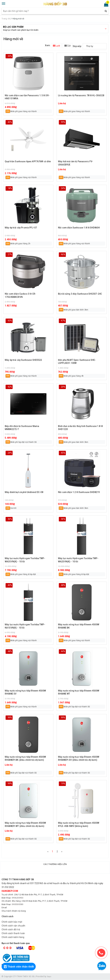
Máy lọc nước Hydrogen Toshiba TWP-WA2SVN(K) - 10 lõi (78, 560)
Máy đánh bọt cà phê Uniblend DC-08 (24, 492)
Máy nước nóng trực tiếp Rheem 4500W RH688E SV (25, 692)
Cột (68, 46)
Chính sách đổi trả (11, 930)
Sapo (49, 977)
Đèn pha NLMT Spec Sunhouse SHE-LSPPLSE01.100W (77, 362)
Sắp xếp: (77, 46)
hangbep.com (10, 891)
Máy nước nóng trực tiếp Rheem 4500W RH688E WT (79, 692)
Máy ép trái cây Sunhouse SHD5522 (23, 360)
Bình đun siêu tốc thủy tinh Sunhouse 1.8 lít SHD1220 (80, 428)
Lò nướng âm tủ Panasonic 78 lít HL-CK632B (81, 95)
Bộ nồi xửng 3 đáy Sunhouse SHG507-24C (80, 294)
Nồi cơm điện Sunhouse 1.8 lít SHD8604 (79, 228)
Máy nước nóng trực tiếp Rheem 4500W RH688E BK (79, 626)
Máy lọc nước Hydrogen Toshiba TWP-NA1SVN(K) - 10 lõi (25, 626)
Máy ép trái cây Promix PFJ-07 (21, 228)
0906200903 (18, 898)
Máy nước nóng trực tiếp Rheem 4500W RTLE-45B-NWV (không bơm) (79, 824)
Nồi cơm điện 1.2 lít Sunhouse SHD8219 (79, 492)
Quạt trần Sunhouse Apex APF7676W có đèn (28, 161)
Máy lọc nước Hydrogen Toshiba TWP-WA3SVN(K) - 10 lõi (25, 560)
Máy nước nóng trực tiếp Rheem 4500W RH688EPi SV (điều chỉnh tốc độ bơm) (79, 758)
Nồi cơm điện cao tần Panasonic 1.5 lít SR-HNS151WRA (27, 97)
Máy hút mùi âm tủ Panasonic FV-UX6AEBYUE (75, 163)
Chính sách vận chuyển (13, 926)
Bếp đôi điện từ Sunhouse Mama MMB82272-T (22, 428)
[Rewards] (19, 967)
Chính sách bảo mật (12, 922)
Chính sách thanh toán (13, 934)
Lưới (56, 46)
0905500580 (18, 905)
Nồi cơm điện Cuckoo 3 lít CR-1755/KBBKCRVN (20, 295)
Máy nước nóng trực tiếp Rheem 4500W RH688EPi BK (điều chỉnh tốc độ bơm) (25, 758)
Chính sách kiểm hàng (13, 937)
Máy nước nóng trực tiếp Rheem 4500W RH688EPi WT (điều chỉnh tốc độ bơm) (25, 824)
